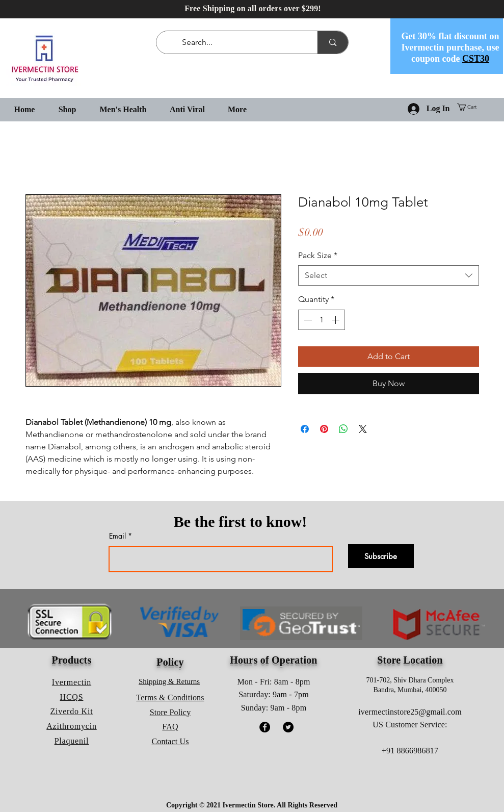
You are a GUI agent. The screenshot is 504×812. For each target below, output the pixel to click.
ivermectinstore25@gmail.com (410, 712)
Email (117, 536)
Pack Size (318, 255)
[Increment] (336, 320)
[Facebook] (265, 727)
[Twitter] (288, 727)
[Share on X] (363, 429)
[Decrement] (307, 320)
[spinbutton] (322, 320)
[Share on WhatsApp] (343, 429)
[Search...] (239, 42)
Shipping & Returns (169, 681)
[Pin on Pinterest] (324, 429)
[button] (471, 107)
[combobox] (389, 275)
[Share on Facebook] (305, 429)
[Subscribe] (381, 556)
